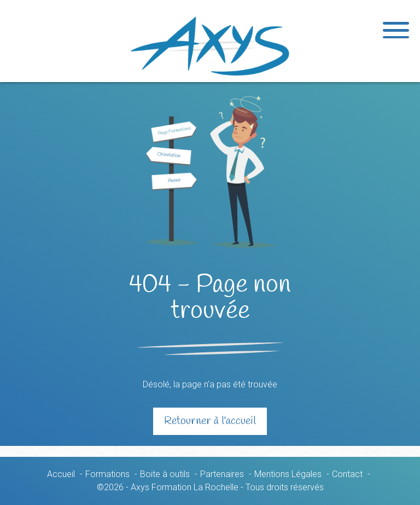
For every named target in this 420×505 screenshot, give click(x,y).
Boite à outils (165, 474)
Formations (107, 474)
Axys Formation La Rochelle (210, 46)
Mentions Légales (288, 474)
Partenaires (222, 474)
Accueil (61, 474)
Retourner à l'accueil (210, 421)
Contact (347, 474)
